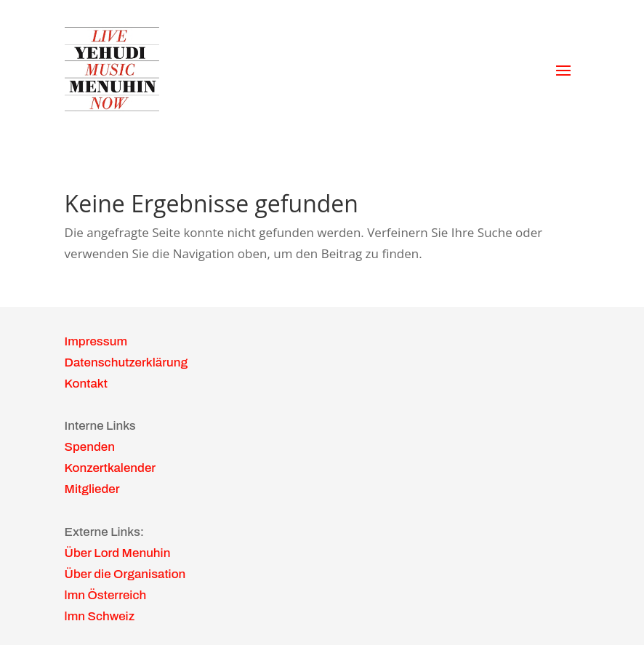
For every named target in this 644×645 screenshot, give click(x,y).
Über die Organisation (125, 574)
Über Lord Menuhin (118, 553)
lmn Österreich (106, 595)
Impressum (96, 341)
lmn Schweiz (100, 616)
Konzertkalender (110, 468)
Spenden (90, 447)
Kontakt (86, 384)
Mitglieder (92, 489)
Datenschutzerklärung (126, 362)
